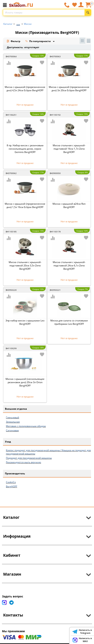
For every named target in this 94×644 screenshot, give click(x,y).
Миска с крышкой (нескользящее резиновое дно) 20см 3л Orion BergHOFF (25, 382)
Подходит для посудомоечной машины (29, 458)
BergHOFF (12, 486)
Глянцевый (13, 417)
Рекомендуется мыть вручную (23, 462)
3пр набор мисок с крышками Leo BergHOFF (25, 322)
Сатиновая (12, 430)
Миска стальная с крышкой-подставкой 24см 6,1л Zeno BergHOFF (69, 265)
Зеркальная (13, 422)
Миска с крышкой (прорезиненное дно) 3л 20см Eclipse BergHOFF (69, 89)
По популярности (38, 42)
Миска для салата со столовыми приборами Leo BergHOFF (69, 322)
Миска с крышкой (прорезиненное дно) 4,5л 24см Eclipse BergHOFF (25, 89)
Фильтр (13, 41)
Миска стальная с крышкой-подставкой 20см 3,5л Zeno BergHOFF (25, 265)
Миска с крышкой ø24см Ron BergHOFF (69, 205)
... (18, 23)
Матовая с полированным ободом (26, 426)
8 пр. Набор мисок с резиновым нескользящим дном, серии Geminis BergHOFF (25, 149)
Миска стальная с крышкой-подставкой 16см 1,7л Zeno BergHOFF (69, 149)
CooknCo (11, 482)
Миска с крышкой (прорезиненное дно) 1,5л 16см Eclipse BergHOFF (25, 205)
